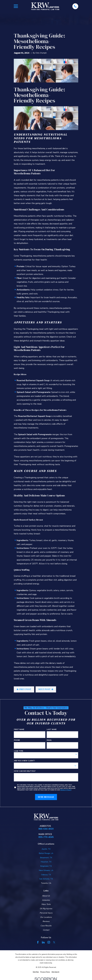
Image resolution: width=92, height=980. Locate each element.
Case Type (19, 751)
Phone (17, 740)
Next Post (46, 689)
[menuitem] (36, 972)
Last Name (52, 729)
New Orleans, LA (46, 870)
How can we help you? (25, 771)
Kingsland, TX (46, 866)
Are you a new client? (24, 761)
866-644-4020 (46, 829)
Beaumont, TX (46, 858)
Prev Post (24, 689)
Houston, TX (46, 862)
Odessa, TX (46, 875)
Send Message (46, 797)
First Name (19, 729)
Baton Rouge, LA (46, 853)
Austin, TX (46, 849)
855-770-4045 (46, 837)
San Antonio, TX (46, 879)
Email (49, 740)
